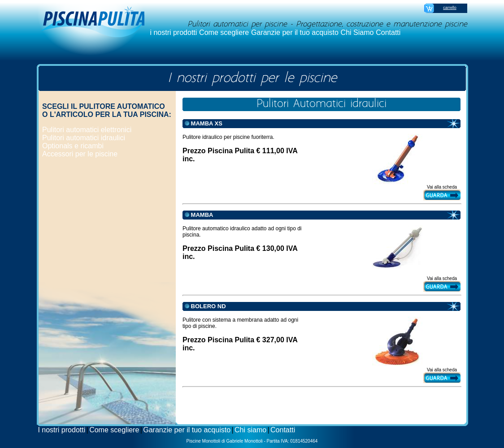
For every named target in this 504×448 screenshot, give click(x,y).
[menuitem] (174, 33)
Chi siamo (250, 430)
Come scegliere (224, 32)
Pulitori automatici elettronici (87, 130)
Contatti (388, 32)
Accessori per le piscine (80, 154)
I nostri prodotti (61, 430)
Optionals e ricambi (73, 146)
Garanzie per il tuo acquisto (295, 32)
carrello (450, 8)
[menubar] (275, 33)
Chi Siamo (357, 32)
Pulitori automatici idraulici (84, 138)
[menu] (87, 142)
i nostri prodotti (173, 32)
